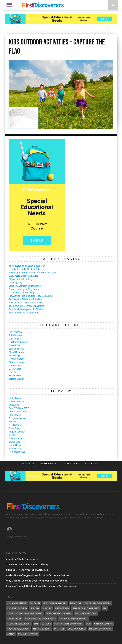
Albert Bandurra (17, 352)
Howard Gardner (17, 359)
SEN (105, 608)
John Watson (15, 335)
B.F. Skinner (15, 369)
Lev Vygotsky (16, 283)
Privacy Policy (71, 464)
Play (89, 623)
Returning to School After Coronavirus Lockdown (33, 273)
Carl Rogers (15, 339)
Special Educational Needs (86, 608)
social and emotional (86, 613)
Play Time (47, 608)
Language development (101, 628)
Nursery (35, 608)
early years (76, 603)
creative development (18, 628)
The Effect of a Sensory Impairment (27, 306)
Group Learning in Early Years (24, 289)
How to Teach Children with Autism (26, 303)
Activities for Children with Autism (25, 299)
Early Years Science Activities (24, 276)
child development (17, 603)
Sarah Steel (15, 442)
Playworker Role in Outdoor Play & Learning (31, 296)
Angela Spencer (17, 432)
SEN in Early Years (42, 628)
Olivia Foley (15, 428)
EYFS (36, 623)
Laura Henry (15, 445)
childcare (35, 603)
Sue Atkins (14, 405)
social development (28, 633)
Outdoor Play (62, 608)
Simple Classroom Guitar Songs (25, 286)
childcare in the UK (17, 608)
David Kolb (14, 345)
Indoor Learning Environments (40, 618)
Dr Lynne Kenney (18, 418)
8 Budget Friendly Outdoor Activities (27, 269)
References (28, 464)
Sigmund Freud (17, 349)
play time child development (69, 623)
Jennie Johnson (17, 402)
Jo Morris (14, 435)
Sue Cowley (15, 415)
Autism (11, 633)
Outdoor (46, 623)
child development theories (74, 618)
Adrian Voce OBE (18, 412)
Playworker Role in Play (21, 279)
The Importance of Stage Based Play (27, 266)
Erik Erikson (15, 376)
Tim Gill (13, 422)
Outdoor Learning (103, 623)
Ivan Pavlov (15, 372)
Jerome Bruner (16, 379)
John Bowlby (15, 366)
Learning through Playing (21, 293)
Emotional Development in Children (26, 309)
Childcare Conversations (98, 603)
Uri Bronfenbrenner (18, 342)
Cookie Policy (92, 464)
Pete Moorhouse (17, 452)
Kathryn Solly (16, 448)
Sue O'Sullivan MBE (19, 408)
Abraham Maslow (18, 362)
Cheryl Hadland (17, 438)
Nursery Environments (55, 603)
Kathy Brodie (15, 398)
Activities (59, 628)
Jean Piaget (15, 355)
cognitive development (19, 623)
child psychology (77, 628)
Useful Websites (49, 464)
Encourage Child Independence (25, 313)
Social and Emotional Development (25, 613)
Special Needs (14, 618)
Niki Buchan (15, 425)
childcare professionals (59, 613)
